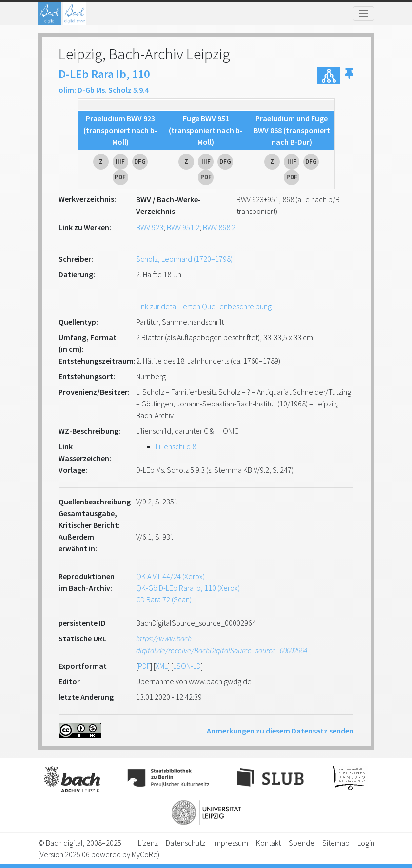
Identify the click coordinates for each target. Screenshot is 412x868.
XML (162, 666)
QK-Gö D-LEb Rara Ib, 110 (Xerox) (188, 588)
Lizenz (148, 843)
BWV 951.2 (183, 227)
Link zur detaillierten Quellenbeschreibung (204, 306)
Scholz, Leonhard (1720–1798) (184, 259)
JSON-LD (187, 666)
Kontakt (268, 843)
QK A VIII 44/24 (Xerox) (170, 576)
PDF (144, 666)
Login (366, 843)
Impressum (231, 843)
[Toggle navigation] (364, 14)
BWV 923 (150, 227)
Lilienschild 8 (176, 446)
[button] (349, 76)
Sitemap (336, 843)
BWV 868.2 (219, 227)
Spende (302, 843)
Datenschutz (186, 843)
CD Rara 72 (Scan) (164, 599)
